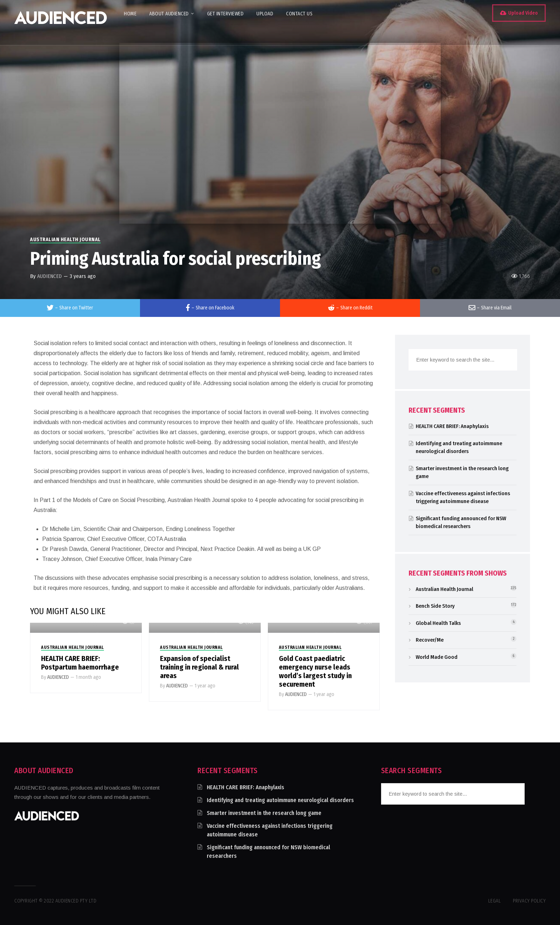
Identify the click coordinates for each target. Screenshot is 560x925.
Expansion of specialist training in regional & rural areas (199, 667)
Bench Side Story (435, 606)
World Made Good (437, 657)
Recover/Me (430, 640)
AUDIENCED (49, 276)
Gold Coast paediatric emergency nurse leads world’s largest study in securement (315, 671)
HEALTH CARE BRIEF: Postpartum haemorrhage (80, 663)
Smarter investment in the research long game (264, 813)
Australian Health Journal (65, 240)
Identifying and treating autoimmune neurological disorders (280, 800)
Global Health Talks (438, 623)
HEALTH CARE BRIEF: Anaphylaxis (452, 426)
